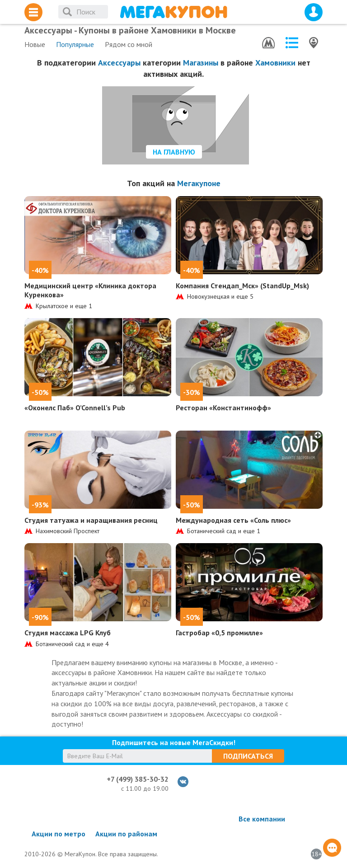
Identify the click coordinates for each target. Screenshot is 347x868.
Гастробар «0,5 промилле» (219, 633)
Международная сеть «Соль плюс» (233, 520)
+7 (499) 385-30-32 (138, 779)
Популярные (75, 44)
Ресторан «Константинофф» (223, 408)
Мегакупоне (199, 183)
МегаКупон (173, 12)
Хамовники (275, 63)
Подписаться (248, 756)
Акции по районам (126, 834)
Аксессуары (119, 63)
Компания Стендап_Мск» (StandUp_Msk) (242, 286)
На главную (174, 152)
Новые (35, 44)
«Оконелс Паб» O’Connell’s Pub (75, 408)
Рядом (129, 44)
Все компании (262, 819)
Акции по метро (59, 834)
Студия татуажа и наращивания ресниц (91, 520)
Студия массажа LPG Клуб (68, 633)
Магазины (201, 63)
